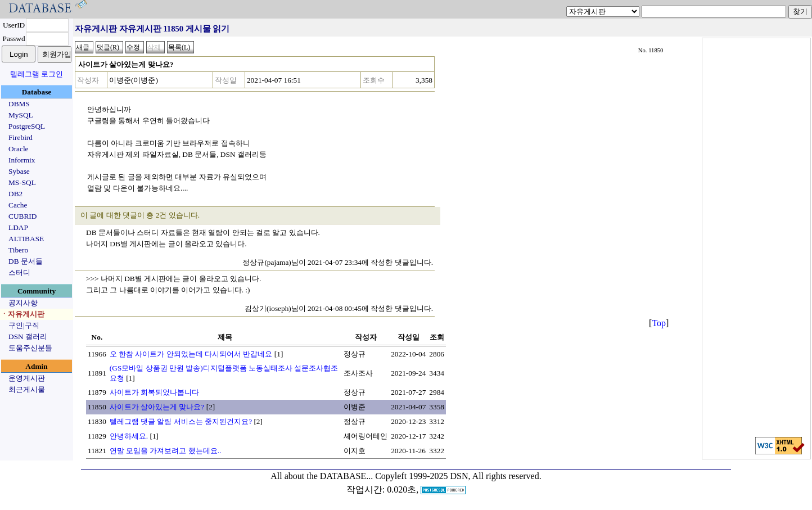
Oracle (19, 149)
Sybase (19, 171)
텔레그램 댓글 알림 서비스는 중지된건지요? (181, 421)
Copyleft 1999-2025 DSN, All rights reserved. (458, 476)
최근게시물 (27, 389)
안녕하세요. (129, 436)
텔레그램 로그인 (37, 74)
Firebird (21, 137)
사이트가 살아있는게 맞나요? (157, 407)
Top (659, 323)
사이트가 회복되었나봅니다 (154, 392)
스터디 (19, 272)
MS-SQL (22, 182)
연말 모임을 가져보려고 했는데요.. (166, 451)
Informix (22, 160)
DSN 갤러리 (28, 337)
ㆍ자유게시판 (22, 314)
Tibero (18, 250)
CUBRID (22, 216)
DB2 (15, 194)
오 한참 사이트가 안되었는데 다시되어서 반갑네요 (191, 354)
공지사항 (23, 303)
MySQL (21, 115)
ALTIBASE (26, 239)
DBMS (19, 104)
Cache (18, 205)
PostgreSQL (27, 126)
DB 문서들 (26, 261)
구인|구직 (24, 325)
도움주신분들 (30, 348)
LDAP (18, 227)
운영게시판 (27, 378)
